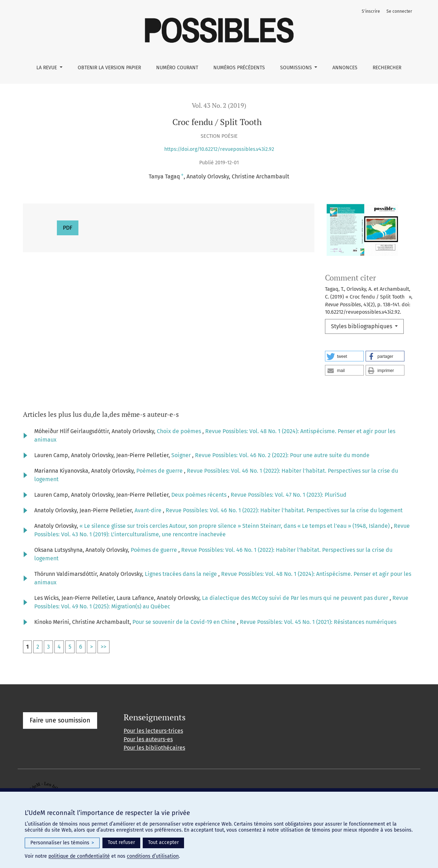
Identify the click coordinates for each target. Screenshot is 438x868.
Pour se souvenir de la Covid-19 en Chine (185, 622)
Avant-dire (149, 510)
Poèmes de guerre (160, 471)
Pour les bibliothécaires (154, 748)
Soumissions (297, 68)
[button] (344, 356)
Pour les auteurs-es (148, 739)
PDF (68, 228)
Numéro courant (177, 68)
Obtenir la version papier (109, 68)
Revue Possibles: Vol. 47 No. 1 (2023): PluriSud (289, 495)
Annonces (345, 68)
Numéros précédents (239, 68)
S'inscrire (371, 11)
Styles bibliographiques (362, 326)
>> (103, 647)
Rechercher (387, 68)
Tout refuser (121, 842)
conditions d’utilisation (153, 856)
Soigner (182, 455)
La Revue (47, 68)
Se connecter (399, 11)
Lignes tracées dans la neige (182, 574)
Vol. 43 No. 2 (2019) (219, 105)
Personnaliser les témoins (62, 843)
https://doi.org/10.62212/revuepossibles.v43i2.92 (219, 149)
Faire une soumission (60, 720)
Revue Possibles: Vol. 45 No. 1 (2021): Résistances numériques (318, 622)
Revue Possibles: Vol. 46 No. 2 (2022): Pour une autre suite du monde (282, 455)
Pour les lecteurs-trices (153, 731)
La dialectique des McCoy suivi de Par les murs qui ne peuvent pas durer (296, 598)
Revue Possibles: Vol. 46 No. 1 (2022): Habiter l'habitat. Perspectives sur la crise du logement (284, 510)
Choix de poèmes (180, 431)
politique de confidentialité (79, 856)
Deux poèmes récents (200, 495)
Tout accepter (163, 842)
